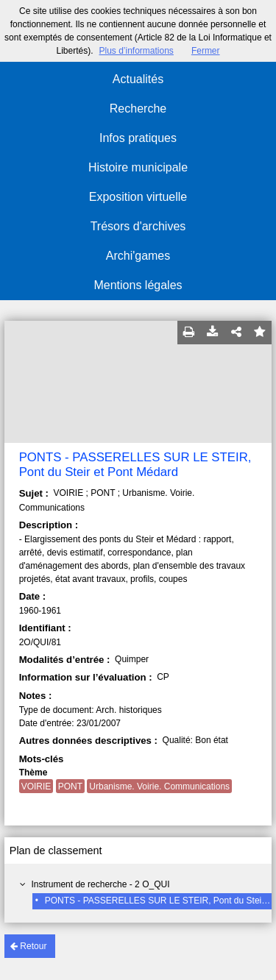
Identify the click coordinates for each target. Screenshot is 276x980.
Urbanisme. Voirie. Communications (159, 787)
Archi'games (138, 256)
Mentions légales (138, 285)
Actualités (138, 79)
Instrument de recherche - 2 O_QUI (100, 884)
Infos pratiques (138, 138)
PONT (70, 787)
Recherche (138, 109)
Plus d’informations (136, 51)
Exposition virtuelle (138, 197)
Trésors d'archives (138, 226)
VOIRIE (36, 787)
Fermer (206, 51)
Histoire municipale (138, 167)
